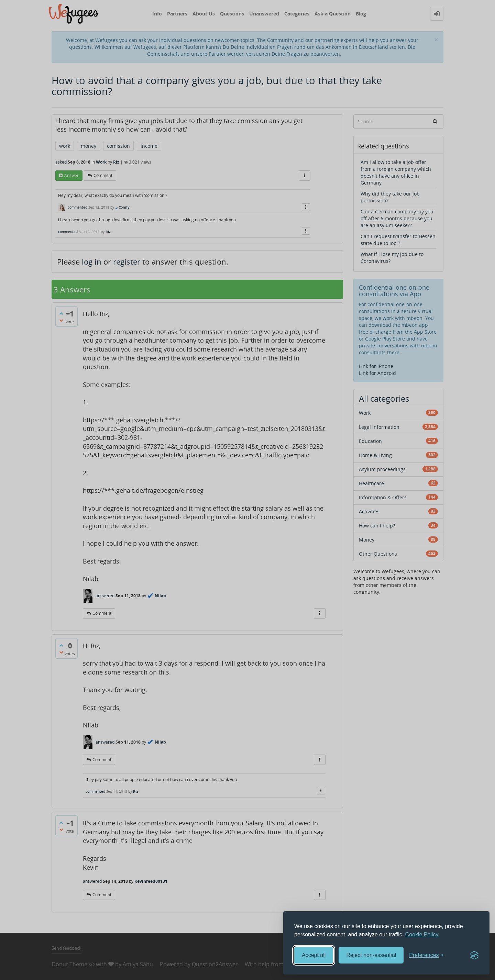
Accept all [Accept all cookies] (314, 955)
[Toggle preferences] (426, 955)
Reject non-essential (371, 955)
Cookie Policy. (422, 934)
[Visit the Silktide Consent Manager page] (474, 955)
